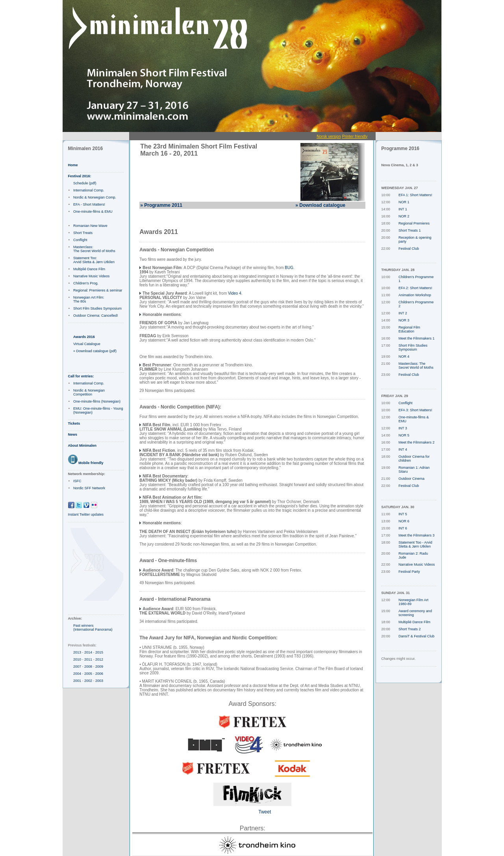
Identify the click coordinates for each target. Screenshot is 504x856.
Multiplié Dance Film (89, 269)
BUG (289, 268)
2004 (77, 674)
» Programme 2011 (161, 205)
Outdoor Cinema (411, 479)
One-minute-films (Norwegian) (97, 401)
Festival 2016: (80, 176)
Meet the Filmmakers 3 (417, 535)
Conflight (80, 240)
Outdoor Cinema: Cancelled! (96, 316)
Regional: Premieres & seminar (98, 290)
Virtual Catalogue (87, 344)
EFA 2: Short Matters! (415, 288)
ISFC (77, 481)
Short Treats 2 (410, 629)
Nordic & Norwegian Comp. (95, 197)
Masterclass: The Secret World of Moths (94, 249)
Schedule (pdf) (85, 183)
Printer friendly (355, 136)
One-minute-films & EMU (93, 212)
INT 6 (403, 528)
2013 (77, 652)
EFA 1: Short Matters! (415, 195)
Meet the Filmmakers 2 (417, 442)
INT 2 (403, 313)
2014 (88, 652)
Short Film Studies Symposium (97, 308)
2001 (77, 681)
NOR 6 (404, 521)
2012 (99, 659)
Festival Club (409, 249)
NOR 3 (404, 320)
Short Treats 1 (410, 230)
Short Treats (83, 233)
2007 (77, 667)
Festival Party (409, 572)
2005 (88, 674)
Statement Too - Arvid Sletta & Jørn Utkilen (415, 544)
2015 (99, 652)
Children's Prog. (86, 283)
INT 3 (403, 428)
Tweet (265, 812)
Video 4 (235, 293)
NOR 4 (404, 357)
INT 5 (403, 514)
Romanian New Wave (90, 226)
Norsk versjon (329, 136)
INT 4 (403, 449)
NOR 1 (404, 202)
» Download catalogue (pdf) (95, 351)
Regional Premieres (414, 223)
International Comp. (89, 190)
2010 (77, 659)
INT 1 (403, 209)
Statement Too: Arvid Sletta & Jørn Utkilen (94, 260)
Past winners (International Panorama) (93, 628)
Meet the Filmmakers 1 (417, 338)
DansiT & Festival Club (416, 636)
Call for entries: (81, 376)
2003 (99, 681)
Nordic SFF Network (89, 488)
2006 (99, 674)
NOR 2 (404, 216)
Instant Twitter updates (86, 514)
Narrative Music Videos (91, 276)
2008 (88, 667)
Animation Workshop (415, 295)
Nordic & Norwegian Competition (89, 392)
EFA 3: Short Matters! (415, 410)
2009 (99, 667)
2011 (88, 659)
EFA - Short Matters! (89, 204)
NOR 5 (404, 435)
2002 (88, 681)
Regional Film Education (409, 329)
